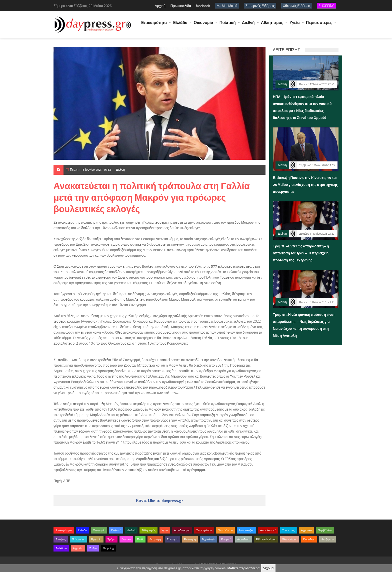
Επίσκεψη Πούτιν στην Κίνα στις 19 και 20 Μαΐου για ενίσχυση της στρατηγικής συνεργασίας (305, 185)
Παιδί (140, 539)
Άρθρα (111, 539)
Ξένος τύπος (290, 539)
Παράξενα (309, 539)
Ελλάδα (180, 25)
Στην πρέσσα (204, 530)
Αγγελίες (78, 548)
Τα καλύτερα (225, 530)
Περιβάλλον (325, 530)
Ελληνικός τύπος (266, 539)
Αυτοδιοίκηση (182, 530)
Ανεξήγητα (328, 539)
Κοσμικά (226, 539)
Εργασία (96, 539)
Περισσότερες (319, 25)
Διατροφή (155, 539)
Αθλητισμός (272, 25)
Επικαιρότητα (154, 25)
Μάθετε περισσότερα (243, 568)
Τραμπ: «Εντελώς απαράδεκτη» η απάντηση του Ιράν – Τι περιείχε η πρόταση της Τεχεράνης (301, 253)
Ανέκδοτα (61, 548)
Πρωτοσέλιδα (181, 6)
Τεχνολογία (208, 539)
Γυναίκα (126, 539)
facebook (203, 6)
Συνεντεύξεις (246, 530)
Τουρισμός (289, 530)
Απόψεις (61, 539)
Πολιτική (228, 25)
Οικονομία (203, 25)
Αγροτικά (306, 530)
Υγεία (295, 25)
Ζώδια (93, 548)
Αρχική (160, 6)
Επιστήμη (190, 539)
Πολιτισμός (79, 539)
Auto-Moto (244, 539)
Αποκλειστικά (268, 530)
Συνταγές (173, 539)
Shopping (108, 548)
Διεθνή (248, 25)
